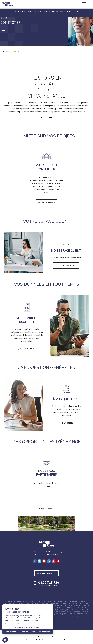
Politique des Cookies (46, 637)
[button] (5, 640)
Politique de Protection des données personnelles (46, 640)
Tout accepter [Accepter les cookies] (22, 632)
